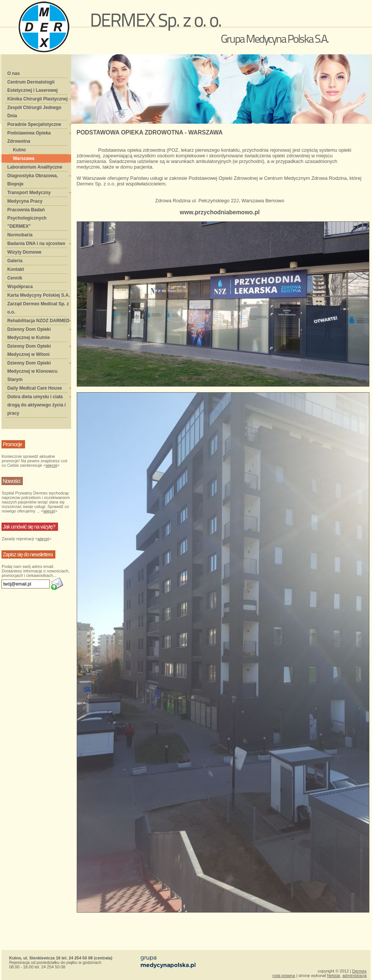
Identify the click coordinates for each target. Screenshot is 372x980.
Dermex (359, 971)
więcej (51, 465)
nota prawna (284, 976)
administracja (355, 976)
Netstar (334, 976)
